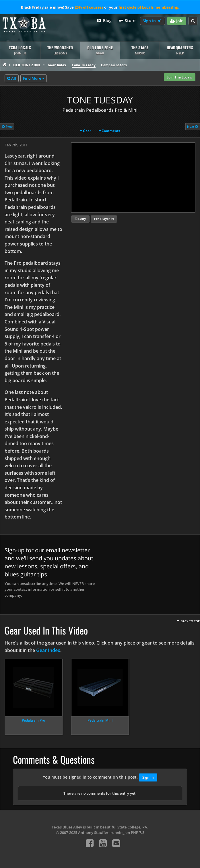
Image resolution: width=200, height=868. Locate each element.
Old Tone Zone (27, 65)
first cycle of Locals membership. (149, 7)
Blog (104, 21)
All (12, 78)
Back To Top (190, 621)
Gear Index (57, 65)
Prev (7, 126)
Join (177, 21)
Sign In (153, 21)
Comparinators (114, 65)
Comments (111, 131)
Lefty (80, 219)
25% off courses (89, 7)
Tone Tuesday (84, 65)
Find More (32, 78)
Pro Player (104, 219)
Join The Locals (180, 77)
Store (127, 21)
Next (193, 126)
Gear (87, 131)
